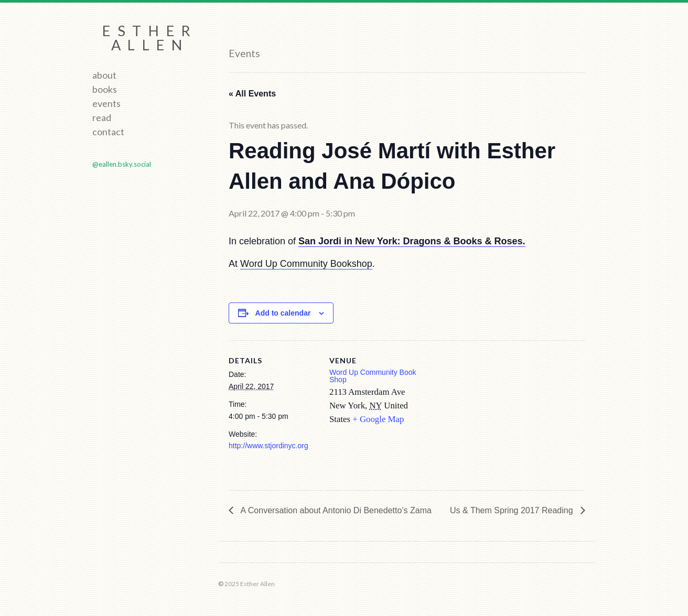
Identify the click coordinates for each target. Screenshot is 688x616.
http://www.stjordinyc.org (268, 446)
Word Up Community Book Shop (373, 376)
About (104, 75)
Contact (108, 132)
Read (102, 117)
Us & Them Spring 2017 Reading (513, 510)
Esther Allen (150, 38)
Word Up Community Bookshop (306, 264)
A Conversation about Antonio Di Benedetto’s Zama (335, 510)
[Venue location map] (485, 413)
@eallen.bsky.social (122, 164)
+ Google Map (378, 419)
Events (106, 103)
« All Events (252, 94)
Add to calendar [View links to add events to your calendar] (283, 313)
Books (105, 89)
